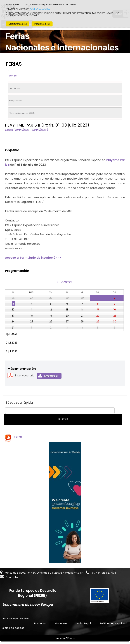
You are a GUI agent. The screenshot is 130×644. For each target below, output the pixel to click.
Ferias (13, 76)
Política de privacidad (113, 623)
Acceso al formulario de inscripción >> (33, 258)
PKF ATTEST (25, 618)
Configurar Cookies (18, 24)
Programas (16, 101)
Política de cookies (40, 9)
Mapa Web (62, 623)
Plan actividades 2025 (22, 113)
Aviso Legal (84, 623)
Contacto (12, 577)
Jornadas (15, 88)
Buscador (40, 623)
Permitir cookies (42, 24)
